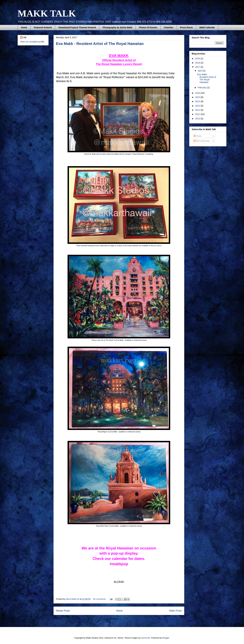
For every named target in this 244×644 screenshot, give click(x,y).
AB (25, 37)
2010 (198, 119)
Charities (169, 27)
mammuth (146, 638)
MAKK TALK (47, 13)
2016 (198, 93)
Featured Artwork (43, 27)
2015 (198, 97)
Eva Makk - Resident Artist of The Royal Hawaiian (100, 44)
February (202, 88)
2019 (198, 59)
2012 (198, 110)
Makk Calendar (207, 27)
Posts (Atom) (125, 619)
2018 (198, 63)
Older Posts (175, 611)
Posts (198, 136)
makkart (159, 246)
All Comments (202, 141)
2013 (198, 106)
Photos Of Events (148, 27)
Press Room (186, 27)
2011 (198, 114)
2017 (198, 67)
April (200, 71)
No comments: (100, 599)
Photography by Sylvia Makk (117, 27)
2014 (198, 101)
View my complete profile (32, 42)
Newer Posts (63, 611)
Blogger (166, 638)
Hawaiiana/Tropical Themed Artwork (77, 27)
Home (24, 27)
